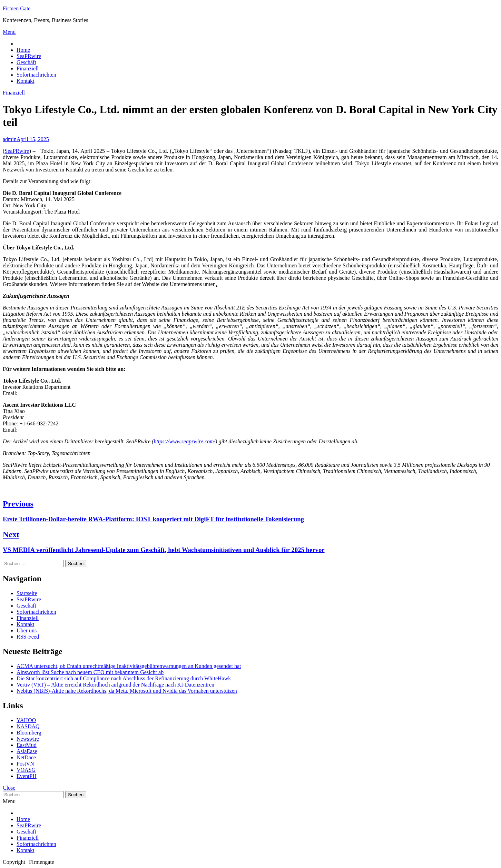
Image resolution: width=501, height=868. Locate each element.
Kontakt (26, 81)
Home (23, 50)
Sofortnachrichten (36, 75)
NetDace (26, 757)
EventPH (27, 776)
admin (10, 139)
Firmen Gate (17, 8)
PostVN (25, 764)
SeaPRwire (29, 56)
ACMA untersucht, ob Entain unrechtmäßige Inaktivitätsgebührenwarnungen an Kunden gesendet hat (129, 666)
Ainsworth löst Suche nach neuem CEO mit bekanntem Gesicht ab (90, 672)
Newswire (28, 739)
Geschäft (26, 62)
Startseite (27, 593)
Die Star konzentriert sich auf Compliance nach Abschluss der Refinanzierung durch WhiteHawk (124, 678)
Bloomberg (29, 733)
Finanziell (28, 68)
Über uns (27, 630)
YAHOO (26, 720)
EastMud (27, 745)
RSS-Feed (28, 637)
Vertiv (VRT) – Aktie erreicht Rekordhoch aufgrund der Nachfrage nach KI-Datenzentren (115, 685)
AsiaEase (27, 751)
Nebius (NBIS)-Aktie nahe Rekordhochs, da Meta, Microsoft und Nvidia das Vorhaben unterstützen (127, 691)
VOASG (26, 770)
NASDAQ (28, 726)
